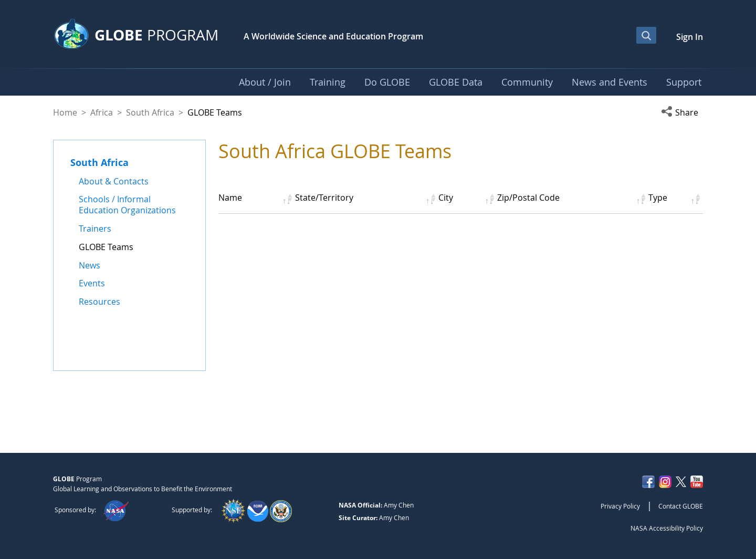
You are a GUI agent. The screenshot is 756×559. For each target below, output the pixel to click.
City (446, 198)
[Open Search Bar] (646, 35)
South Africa (150, 112)
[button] (682, 112)
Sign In (690, 37)
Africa (102, 112)
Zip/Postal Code (528, 198)
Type (658, 198)
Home (65, 112)
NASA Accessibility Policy (667, 528)
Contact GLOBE (681, 506)
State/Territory (324, 198)
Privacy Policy (620, 506)
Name (230, 198)
